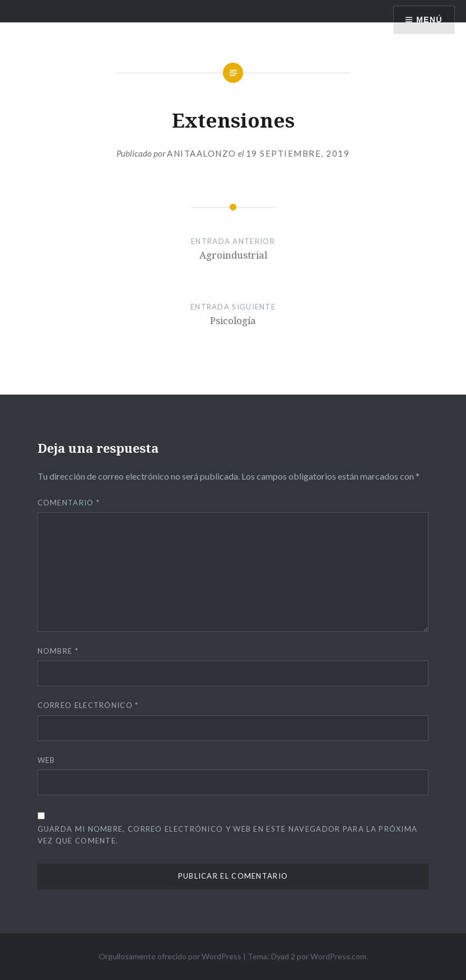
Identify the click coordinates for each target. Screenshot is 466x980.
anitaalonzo (202, 153)
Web (46, 760)
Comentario (69, 503)
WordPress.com (338, 956)
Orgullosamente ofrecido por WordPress (170, 956)
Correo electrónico (88, 705)
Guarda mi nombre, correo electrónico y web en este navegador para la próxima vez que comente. (228, 835)
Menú (429, 20)
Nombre (58, 651)
